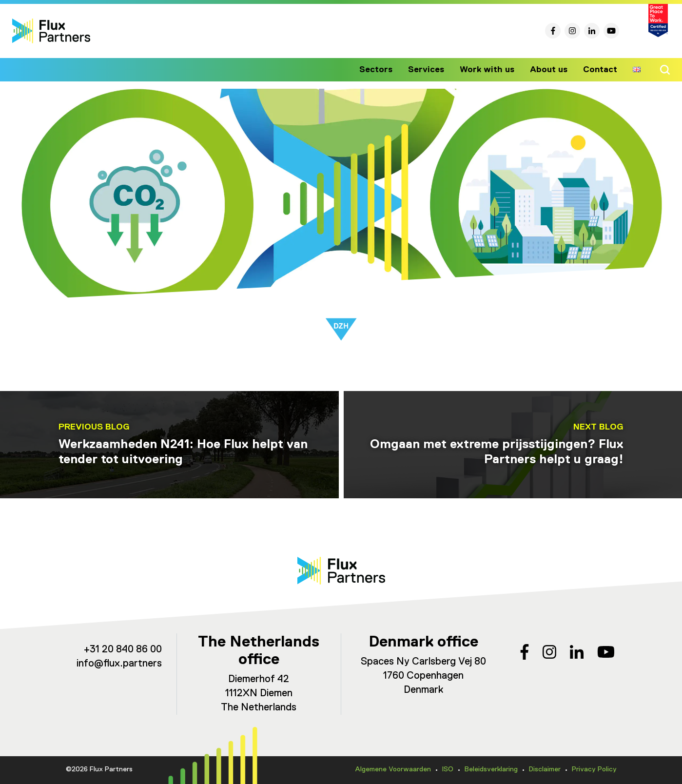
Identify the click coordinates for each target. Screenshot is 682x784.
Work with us (491, 70)
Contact (601, 70)
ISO (448, 769)
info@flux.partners (119, 664)
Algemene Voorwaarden (393, 769)
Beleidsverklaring (491, 769)
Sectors (384, 70)
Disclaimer (545, 769)
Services (432, 70)
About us (550, 70)
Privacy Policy (594, 769)
